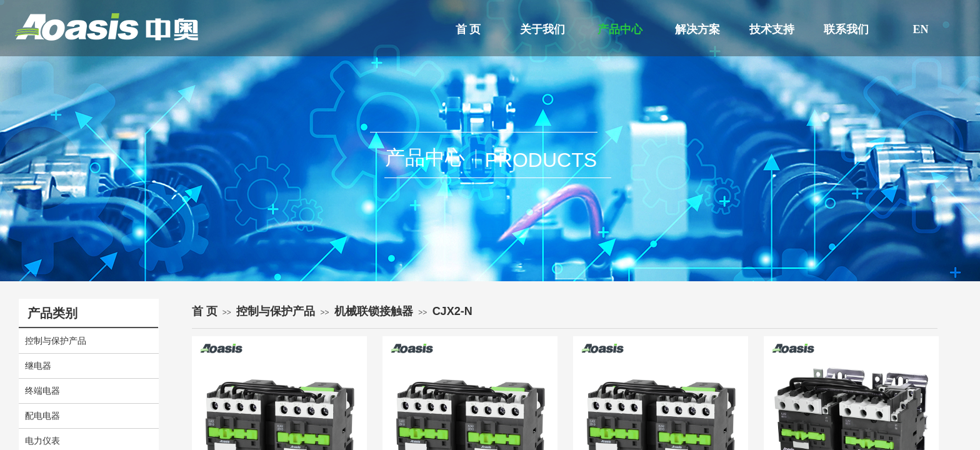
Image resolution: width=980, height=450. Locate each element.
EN (920, 29)
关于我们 (542, 29)
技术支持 (772, 29)
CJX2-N (452, 311)
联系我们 (846, 29)
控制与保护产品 (276, 311)
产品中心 (620, 29)
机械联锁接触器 (374, 311)
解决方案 (697, 29)
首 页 (468, 29)
